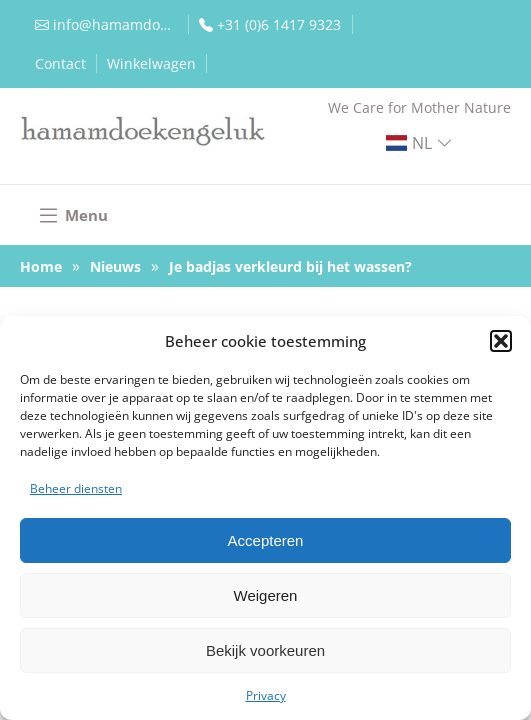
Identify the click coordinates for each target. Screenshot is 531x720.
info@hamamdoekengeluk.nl (115, 24)
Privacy (266, 695)
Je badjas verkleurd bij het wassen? (290, 266)
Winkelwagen (151, 63)
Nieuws (115, 266)
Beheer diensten (76, 488)
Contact (60, 63)
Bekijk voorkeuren (265, 650)
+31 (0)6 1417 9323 (279, 24)
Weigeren (266, 595)
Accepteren (266, 540)
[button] (501, 341)
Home (41, 266)
